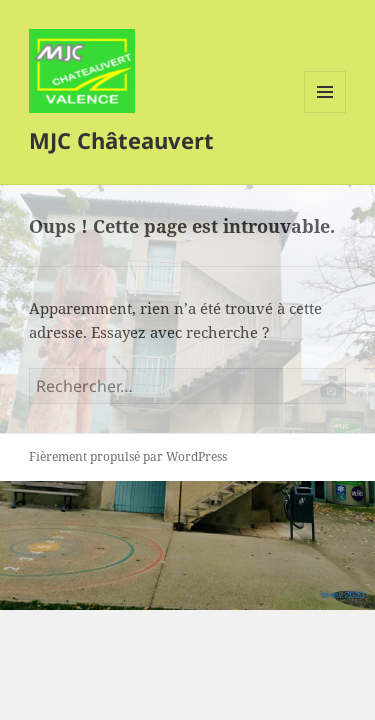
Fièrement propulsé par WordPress (128, 456)
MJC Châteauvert (121, 140)
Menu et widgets (325, 112)
